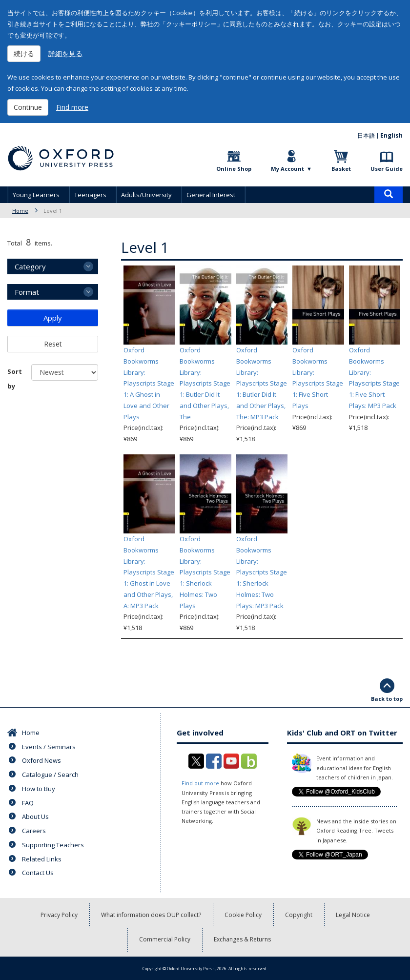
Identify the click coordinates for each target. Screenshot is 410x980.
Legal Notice (353, 915)
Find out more (200, 783)
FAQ (28, 803)
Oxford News (41, 760)
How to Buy (39, 789)
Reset (53, 344)
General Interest (211, 195)
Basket (341, 169)
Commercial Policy (165, 939)
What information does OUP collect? (151, 915)
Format (27, 292)
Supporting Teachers (53, 845)
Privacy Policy (59, 915)
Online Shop (234, 169)
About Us (35, 817)
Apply (53, 318)
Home (20, 211)
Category (30, 266)
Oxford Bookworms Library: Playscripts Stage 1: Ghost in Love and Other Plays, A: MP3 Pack (149, 572)
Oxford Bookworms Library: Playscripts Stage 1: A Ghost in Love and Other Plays (149, 383)
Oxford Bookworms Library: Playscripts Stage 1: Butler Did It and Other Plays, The (205, 383)
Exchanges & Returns (242, 939)
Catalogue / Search (50, 775)
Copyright (299, 915)
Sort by (15, 379)
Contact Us (38, 873)
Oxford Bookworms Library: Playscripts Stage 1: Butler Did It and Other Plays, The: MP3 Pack (262, 383)
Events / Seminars (49, 747)
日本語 (366, 135)
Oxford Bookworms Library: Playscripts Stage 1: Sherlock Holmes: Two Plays (205, 572)
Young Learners (36, 195)
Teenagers (90, 195)
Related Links (42, 859)
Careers (34, 831)
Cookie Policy (243, 915)
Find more (72, 107)
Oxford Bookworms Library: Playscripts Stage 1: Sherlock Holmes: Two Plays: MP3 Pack (262, 572)
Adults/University (146, 195)
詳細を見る (65, 53)
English (391, 135)
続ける (24, 53)
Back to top (387, 699)
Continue (28, 107)
